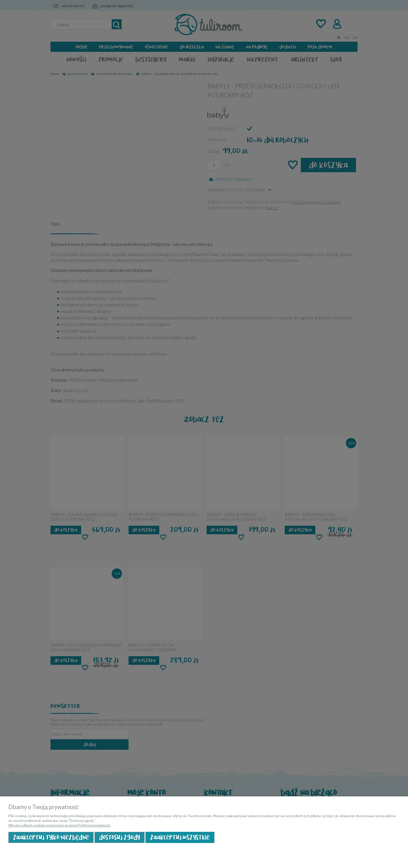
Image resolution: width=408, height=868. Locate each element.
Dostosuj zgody (120, 837)
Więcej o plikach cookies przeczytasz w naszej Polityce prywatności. (60, 825)
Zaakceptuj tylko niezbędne (51, 837)
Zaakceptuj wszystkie (180, 837)
